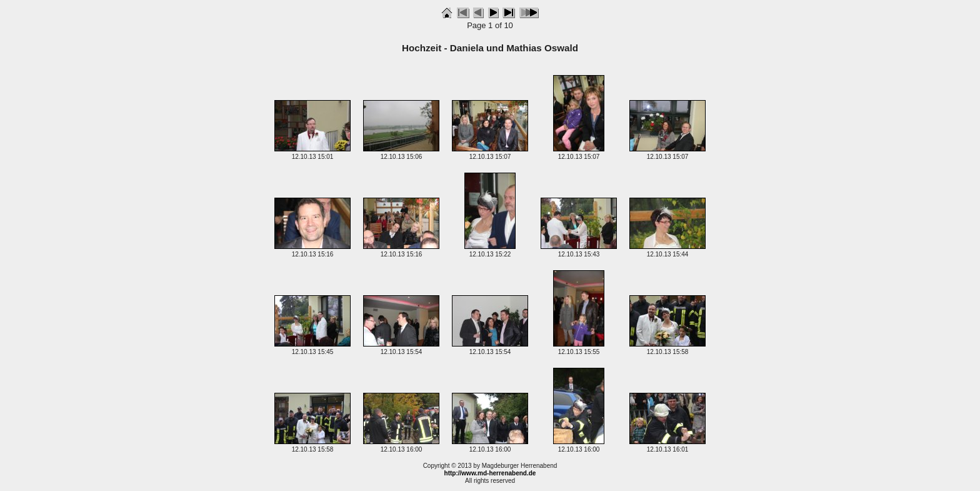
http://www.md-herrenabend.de (490, 473)
